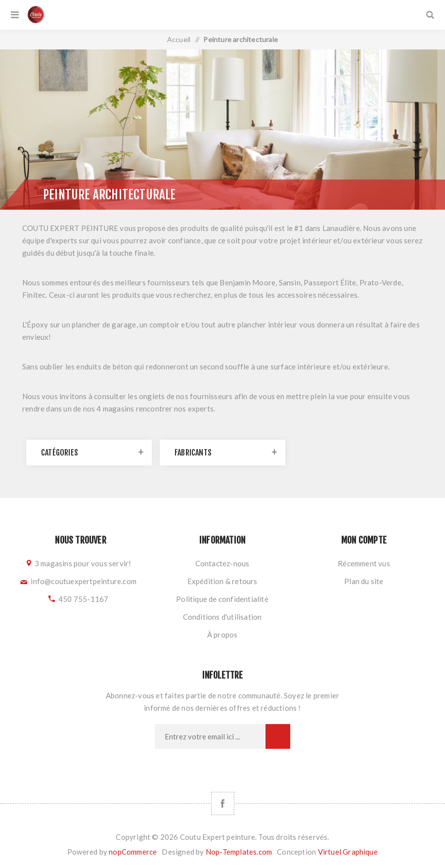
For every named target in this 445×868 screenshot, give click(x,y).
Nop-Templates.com (239, 852)
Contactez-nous (222, 563)
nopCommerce (133, 852)
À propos (222, 635)
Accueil (179, 39)
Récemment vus (364, 563)
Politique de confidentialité (222, 599)
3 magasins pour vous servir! (83, 563)
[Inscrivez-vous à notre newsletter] (210, 736)
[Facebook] (223, 803)
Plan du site (364, 581)
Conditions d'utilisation (222, 617)
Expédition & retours (222, 581)
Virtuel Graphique (348, 852)
